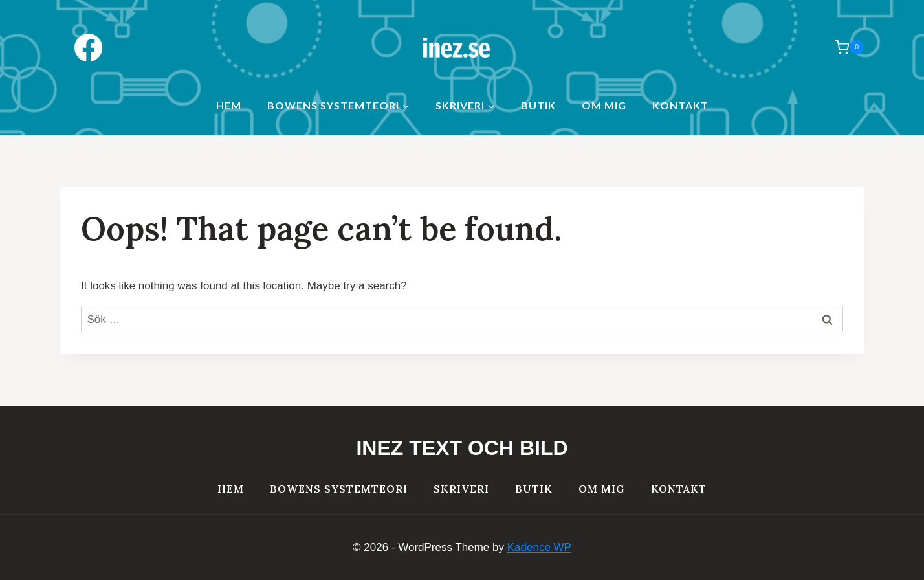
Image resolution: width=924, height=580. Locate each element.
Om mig (604, 105)
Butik (538, 105)
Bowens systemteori (339, 489)
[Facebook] (88, 48)
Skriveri (461, 489)
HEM (229, 105)
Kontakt (680, 105)
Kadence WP (539, 547)
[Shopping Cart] (843, 47)
